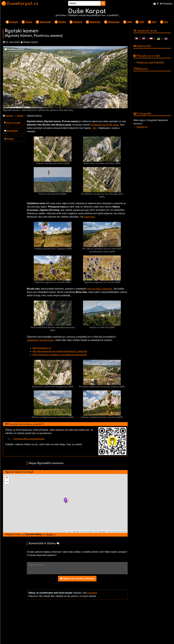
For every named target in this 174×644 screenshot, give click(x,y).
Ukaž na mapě (13, 123)
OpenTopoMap (113, 531)
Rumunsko (114, 22)
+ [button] (7, 478)
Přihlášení (166, 4)
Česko (29, 22)
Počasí (10, 139)
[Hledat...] (84, 3)
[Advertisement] (77, 623)
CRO (142, 22)
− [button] (7, 482)
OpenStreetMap (87, 531)
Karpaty (14, 22)
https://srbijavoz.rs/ (42, 348)
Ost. (166, 22)
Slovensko (45, 22)
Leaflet (69, 531)
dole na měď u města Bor (100, 289)
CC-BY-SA (123, 531)
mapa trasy (89, 217)
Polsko (62, 22)
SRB (129, 22)
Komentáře (12, 131)
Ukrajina (78, 22)
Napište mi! (142, 127)
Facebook (92, 593)
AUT (154, 22)
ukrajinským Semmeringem (40, 340)
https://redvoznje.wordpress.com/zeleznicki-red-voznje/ (60, 355)
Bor (95, 128)
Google (50, 534)
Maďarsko (95, 22)
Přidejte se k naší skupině (150, 62)
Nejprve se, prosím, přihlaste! (77, 579)
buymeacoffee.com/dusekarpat (29, 439)
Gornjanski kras (98, 125)
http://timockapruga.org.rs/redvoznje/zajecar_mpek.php (60, 351)
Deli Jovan (114, 125)
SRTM (96, 531)
